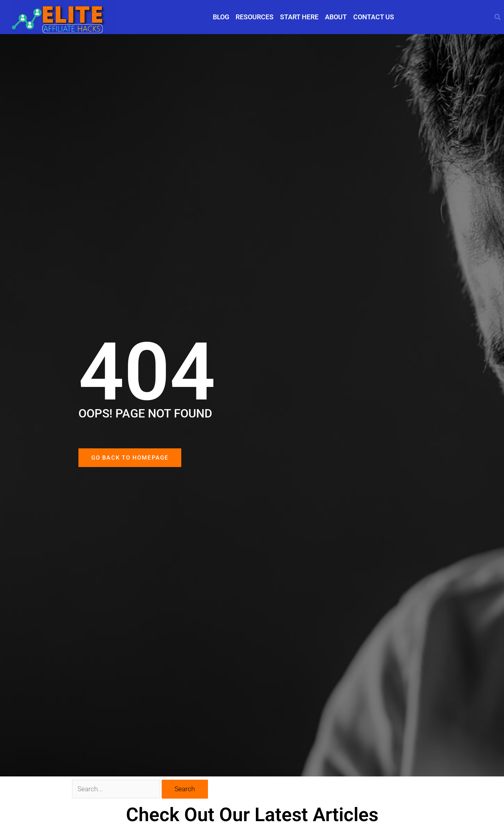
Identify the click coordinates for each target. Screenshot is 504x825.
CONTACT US (374, 17)
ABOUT (336, 17)
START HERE (299, 17)
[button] (498, 17)
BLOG (221, 17)
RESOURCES (255, 17)
